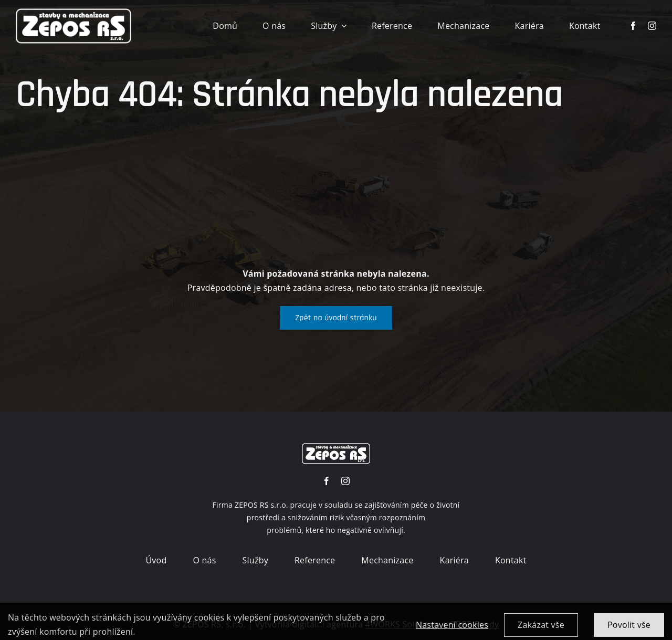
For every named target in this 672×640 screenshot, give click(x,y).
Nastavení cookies (452, 629)
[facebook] (633, 26)
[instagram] (652, 26)
